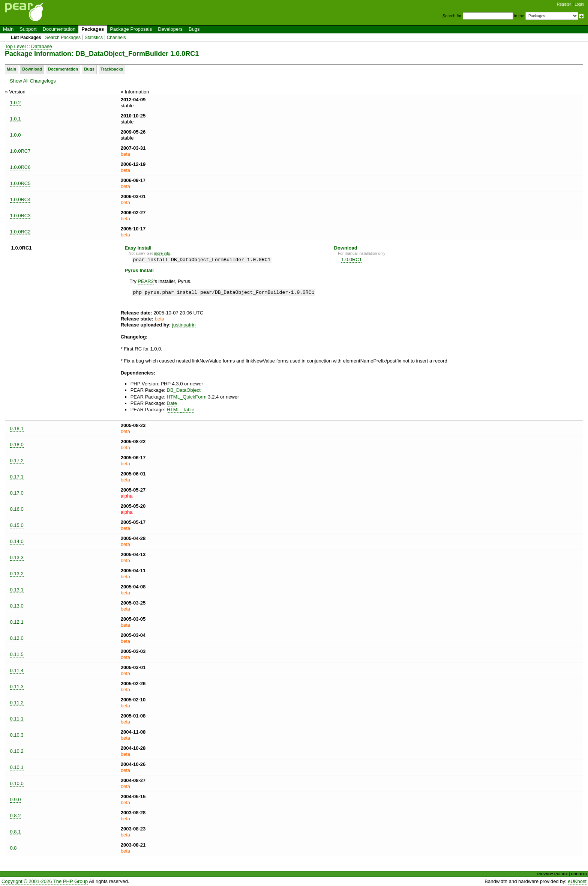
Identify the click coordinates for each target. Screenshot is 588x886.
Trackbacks (112, 69)
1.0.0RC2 (20, 232)
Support (28, 29)
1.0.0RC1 (352, 259)
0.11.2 (17, 703)
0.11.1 (17, 719)
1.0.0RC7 (20, 151)
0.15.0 (17, 525)
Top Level (15, 46)
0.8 (13, 848)
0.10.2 (17, 751)
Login (579, 4)
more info (162, 253)
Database (42, 46)
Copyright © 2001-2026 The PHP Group (45, 881)
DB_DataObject (184, 390)
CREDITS (579, 874)
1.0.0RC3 (20, 216)
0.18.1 (17, 428)
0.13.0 (17, 606)
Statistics (94, 38)
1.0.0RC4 (20, 199)
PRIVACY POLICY (553, 874)
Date (172, 403)
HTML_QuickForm (187, 397)
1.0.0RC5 (20, 183)
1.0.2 (16, 103)
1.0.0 (16, 135)
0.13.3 (17, 557)
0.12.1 (17, 622)
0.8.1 (16, 832)
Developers (170, 29)
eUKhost (577, 881)
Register (564, 4)
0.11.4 (17, 670)
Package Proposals (131, 29)
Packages (93, 29)
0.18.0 (17, 445)
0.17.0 (17, 493)
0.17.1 (17, 477)
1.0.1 (16, 119)
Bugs (194, 29)
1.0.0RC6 (20, 167)
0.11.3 (17, 687)
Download (32, 69)
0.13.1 (17, 590)
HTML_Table (181, 410)
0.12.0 (17, 638)
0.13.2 (17, 574)
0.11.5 (17, 654)
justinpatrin (184, 325)
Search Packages (63, 38)
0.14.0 (17, 541)
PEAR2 (146, 281)
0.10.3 (17, 735)
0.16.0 (17, 509)
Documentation (59, 29)
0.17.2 (17, 461)
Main (8, 29)
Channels (116, 38)
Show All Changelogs (33, 81)
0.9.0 (16, 800)
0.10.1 (17, 767)
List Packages (26, 38)
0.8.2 (16, 816)
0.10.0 (17, 783)
